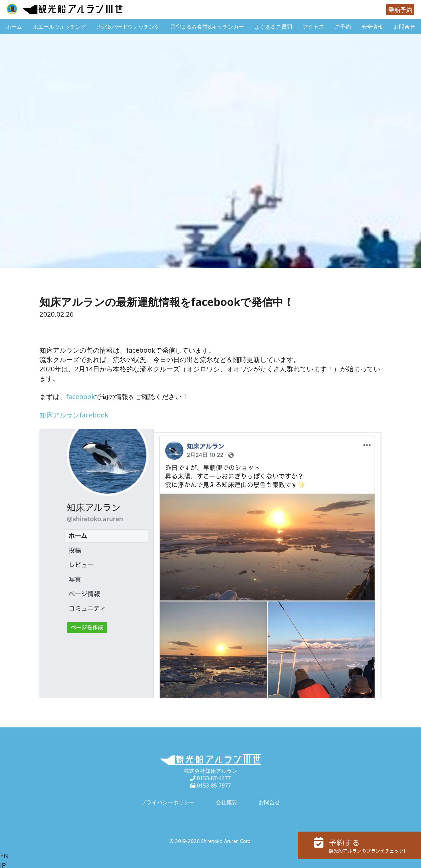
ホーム (14, 27)
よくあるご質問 (273, 27)
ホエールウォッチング (59, 27)
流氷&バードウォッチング (128, 27)
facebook (81, 397)
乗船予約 (400, 10)
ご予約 (343, 27)
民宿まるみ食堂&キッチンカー (207, 27)
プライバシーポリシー (168, 802)
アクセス (313, 27)
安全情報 (372, 27)
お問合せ (404, 27)
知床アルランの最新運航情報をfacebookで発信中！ (167, 302)
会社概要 (227, 802)
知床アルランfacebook (74, 415)
